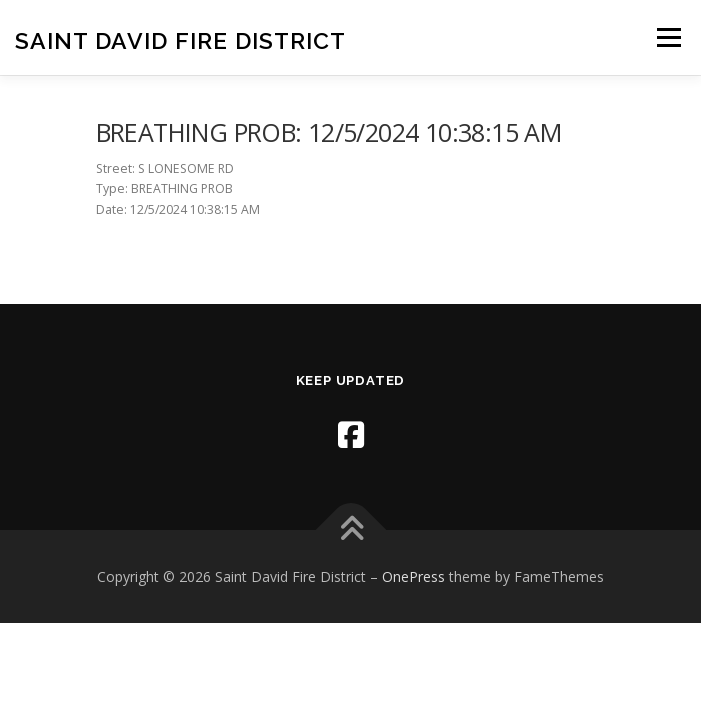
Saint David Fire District (180, 39)
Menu (667, 37)
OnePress (413, 576)
